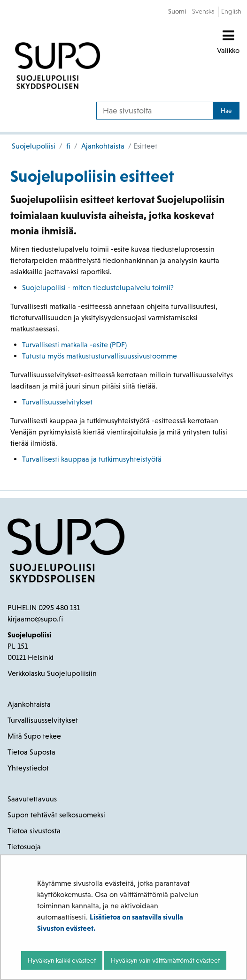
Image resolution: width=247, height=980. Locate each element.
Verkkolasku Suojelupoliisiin (52, 673)
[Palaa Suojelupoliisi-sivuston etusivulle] (58, 66)
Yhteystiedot (28, 768)
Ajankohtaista (102, 146)
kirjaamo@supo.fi (35, 619)
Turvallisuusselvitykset (57, 402)
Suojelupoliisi (34, 146)
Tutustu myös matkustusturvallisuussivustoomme (100, 356)
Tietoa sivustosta (34, 831)
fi (67, 146)
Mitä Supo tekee (34, 736)
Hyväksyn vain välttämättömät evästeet (165, 960)
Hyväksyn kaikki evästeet (62, 960)
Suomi (177, 11)
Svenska (203, 11)
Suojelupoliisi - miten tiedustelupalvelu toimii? (98, 288)
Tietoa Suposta (31, 752)
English (231, 11)
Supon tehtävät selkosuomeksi (56, 815)
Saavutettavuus (32, 799)
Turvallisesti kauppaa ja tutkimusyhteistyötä (93, 459)
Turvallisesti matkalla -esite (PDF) (74, 345)
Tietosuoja (24, 847)
